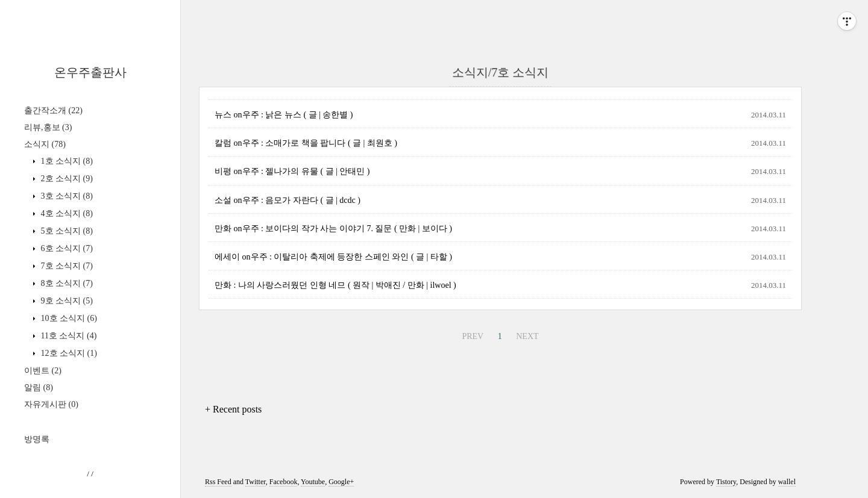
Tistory (726, 482)
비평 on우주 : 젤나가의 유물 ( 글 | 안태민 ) (292, 171)
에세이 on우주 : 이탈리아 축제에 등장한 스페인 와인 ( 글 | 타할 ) (333, 257)
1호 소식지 (66, 161)
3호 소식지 (66, 196)
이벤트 (43, 371)
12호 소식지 (68, 353)
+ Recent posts (233, 409)
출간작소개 (53, 110)
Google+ (341, 482)
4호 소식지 (66, 213)
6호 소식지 (66, 248)
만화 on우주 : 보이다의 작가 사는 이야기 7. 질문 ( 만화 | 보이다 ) (333, 229)
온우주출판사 (90, 72)
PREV (473, 336)
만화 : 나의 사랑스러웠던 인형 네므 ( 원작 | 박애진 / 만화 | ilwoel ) (335, 285)
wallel (787, 482)
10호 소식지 (68, 318)
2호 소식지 (66, 179)
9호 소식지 (66, 301)
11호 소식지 (68, 336)
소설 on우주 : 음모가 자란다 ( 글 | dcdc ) (288, 200)
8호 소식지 (66, 283)
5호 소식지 (66, 231)
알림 (39, 388)
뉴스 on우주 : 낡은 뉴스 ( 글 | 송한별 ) (284, 115)
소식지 (45, 144)
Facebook (284, 482)
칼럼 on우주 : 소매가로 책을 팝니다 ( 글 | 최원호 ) (306, 143)
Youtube (313, 482)
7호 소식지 (66, 266)
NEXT (527, 336)
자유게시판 (51, 404)
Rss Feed (218, 482)
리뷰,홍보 (48, 127)
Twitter (256, 482)
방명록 (37, 439)
